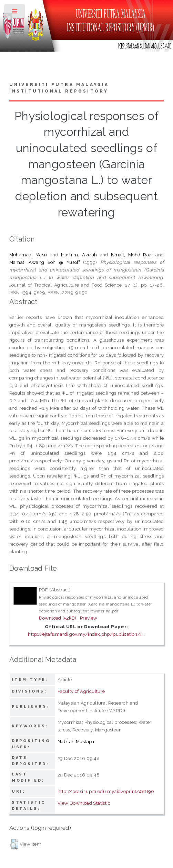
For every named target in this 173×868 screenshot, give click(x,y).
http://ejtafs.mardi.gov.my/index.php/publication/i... (86, 634)
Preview (89, 618)
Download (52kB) (58, 618)
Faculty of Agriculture (81, 691)
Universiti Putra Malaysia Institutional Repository (59, 88)
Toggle (15, 13)
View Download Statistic (84, 803)
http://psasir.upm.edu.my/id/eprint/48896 (106, 791)
